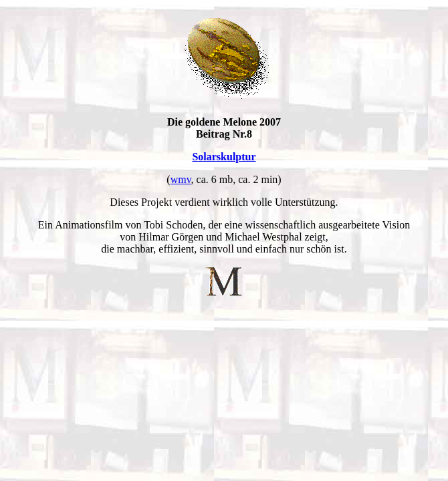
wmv (181, 179)
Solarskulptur (224, 157)
